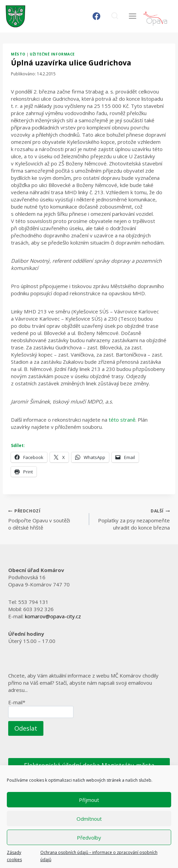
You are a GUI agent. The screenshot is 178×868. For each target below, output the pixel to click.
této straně (122, 420)
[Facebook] (97, 16)
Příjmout (89, 800)
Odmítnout (89, 819)
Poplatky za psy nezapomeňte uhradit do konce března (132, 519)
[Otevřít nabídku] (132, 16)
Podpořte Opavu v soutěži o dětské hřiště (46, 519)
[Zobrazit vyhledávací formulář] (115, 16)
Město (18, 54)
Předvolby (89, 838)
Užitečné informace (52, 54)
